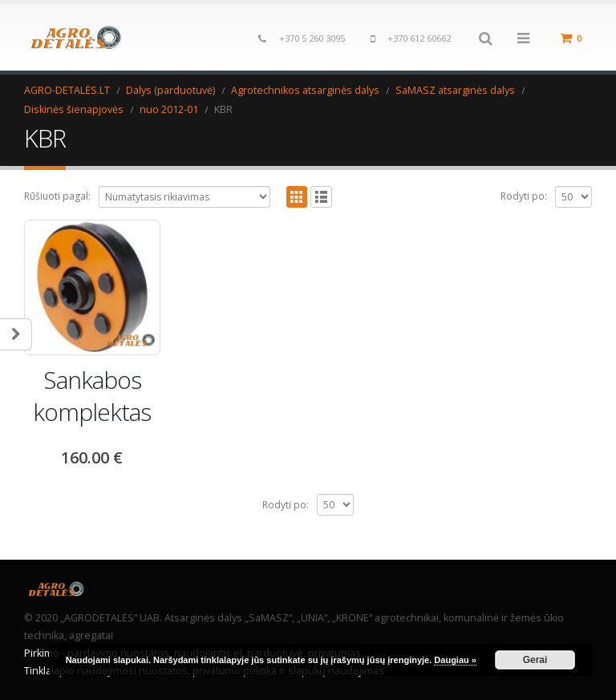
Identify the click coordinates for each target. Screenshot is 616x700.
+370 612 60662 (419, 38)
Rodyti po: (524, 196)
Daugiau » (455, 660)
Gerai (535, 660)
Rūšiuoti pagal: (57, 196)
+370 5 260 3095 (312, 38)
